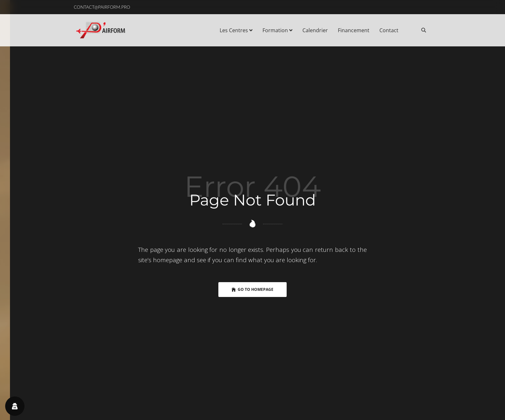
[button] (102, 7)
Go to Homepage (252, 290)
